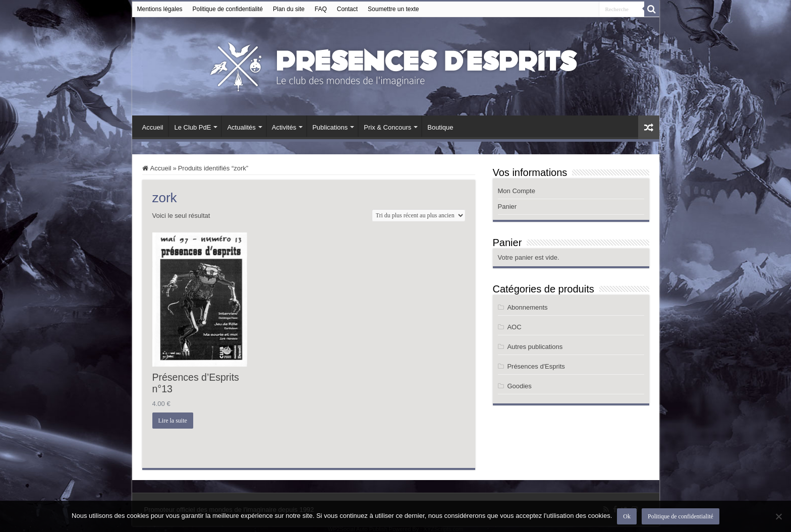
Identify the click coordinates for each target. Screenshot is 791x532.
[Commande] (418, 215)
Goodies (519, 386)
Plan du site (289, 9)
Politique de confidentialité (228, 9)
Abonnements (527, 307)
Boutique (440, 127)
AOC (514, 327)
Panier (507, 206)
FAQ (321, 9)
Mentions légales (160, 9)
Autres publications (535, 347)
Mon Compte (517, 191)
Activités (284, 127)
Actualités (241, 127)
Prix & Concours (387, 127)
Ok (627, 516)
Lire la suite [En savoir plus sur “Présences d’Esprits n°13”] (173, 421)
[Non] (778, 516)
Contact (347, 9)
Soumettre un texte (393, 9)
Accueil (153, 127)
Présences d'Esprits (536, 366)
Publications (330, 127)
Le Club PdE (192, 127)
